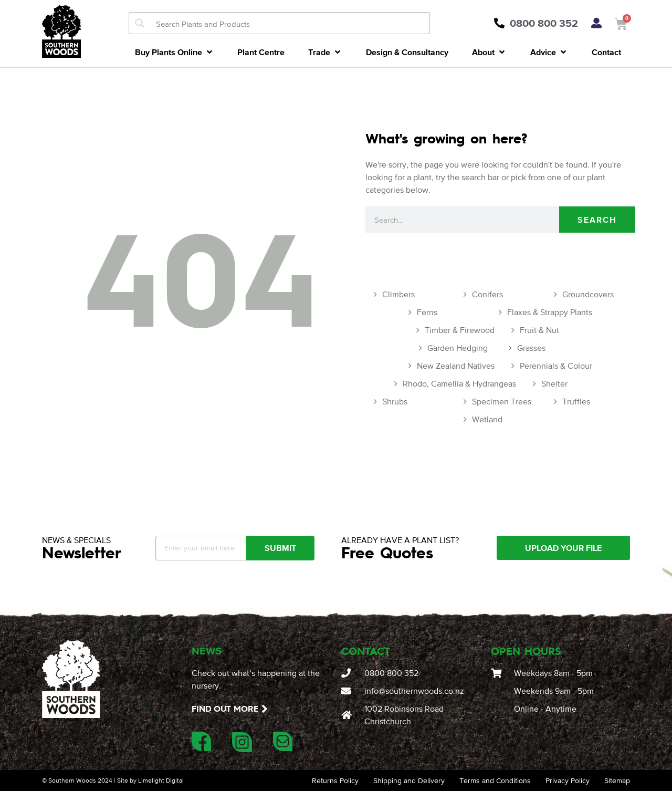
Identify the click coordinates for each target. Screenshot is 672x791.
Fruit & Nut (539, 330)
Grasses (531, 348)
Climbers (398, 294)
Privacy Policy (568, 780)
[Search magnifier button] (140, 23)
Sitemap (617, 780)
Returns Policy (335, 780)
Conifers (487, 294)
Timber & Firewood (460, 330)
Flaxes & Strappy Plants (550, 312)
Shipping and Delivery (409, 780)
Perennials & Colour (556, 366)
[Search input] (290, 23)
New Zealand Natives (456, 366)
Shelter (554, 383)
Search (597, 220)
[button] (175, 52)
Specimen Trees (502, 401)
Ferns (427, 312)
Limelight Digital (161, 780)
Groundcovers (588, 294)
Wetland (487, 419)
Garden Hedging (458, 348)
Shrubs (395, 401)
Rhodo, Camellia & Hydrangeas (459, 383)
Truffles (576, 401)
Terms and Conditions (495, 780)
